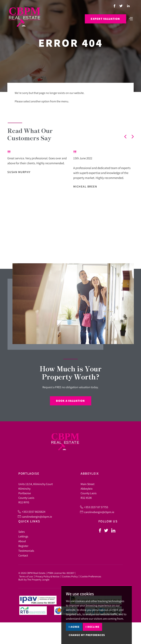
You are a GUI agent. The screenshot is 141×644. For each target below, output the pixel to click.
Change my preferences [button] (87, 635)
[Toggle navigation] (131, 18)
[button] (125, 137)
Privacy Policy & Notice (47, 576)
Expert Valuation (105, 19)
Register (23, 546)
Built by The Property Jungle (34, 580)
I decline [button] (92, 627)
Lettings (23, 536)
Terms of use (26, 576)
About (22, 541)
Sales (22, 532)
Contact (23, 555)
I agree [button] (74, 627)
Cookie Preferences (91, 576)
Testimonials (26, 551)
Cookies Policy (70, 576)
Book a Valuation (70, 401)
